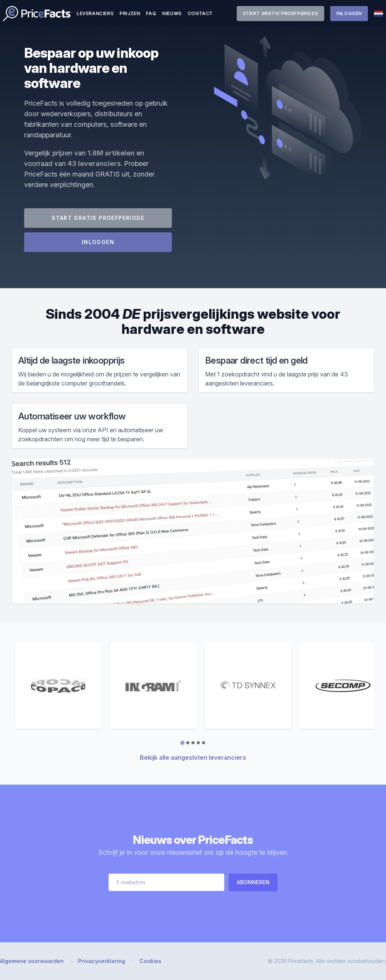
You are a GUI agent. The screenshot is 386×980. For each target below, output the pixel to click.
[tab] (182, 743)
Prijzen (130, 13)
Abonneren (253, 882)
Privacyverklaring (102, 961)
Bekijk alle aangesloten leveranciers (193, 757)
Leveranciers (95, 13)
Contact (200, 13)
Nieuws (172, 13)
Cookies (150, 961)
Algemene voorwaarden (32, 961)
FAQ (151, 13)
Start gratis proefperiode (280, 13)
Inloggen (349, 13)
